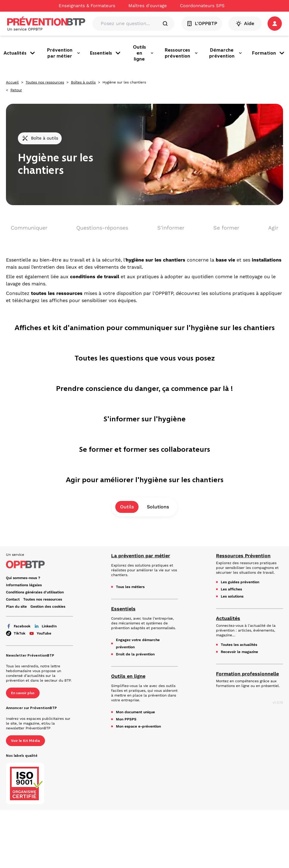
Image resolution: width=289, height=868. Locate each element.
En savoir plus (23, 693)
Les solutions (232, 596)
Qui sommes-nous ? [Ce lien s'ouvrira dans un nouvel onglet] (23, 578)
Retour (16, 90)
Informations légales (24, 585)
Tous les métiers (130, 587)
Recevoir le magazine (239, 652)
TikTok (16, 633)
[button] (275, 24)
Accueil (12, 82)
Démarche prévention (226, 53)
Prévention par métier (64, 53)
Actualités (20, 53)
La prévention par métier (141, 556)
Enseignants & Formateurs (87, 6)
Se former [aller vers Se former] (226, 228)
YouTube (40, 633)
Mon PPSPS (126, 719)
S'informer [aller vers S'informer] (171, 228)
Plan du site (16, 606)
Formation (269, 53)
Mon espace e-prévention (138, 726)
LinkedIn (45, 626)
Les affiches (231, 589)
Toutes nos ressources (45, 82)
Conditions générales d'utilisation (35, 592)
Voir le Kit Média (25, 741)
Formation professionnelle (247, 674)
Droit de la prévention (135, 654)
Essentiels (106, 53)
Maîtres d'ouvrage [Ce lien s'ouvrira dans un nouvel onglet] (148, 6)
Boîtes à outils (83, 82)
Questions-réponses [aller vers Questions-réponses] (102, 228)
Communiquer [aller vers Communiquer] (29, 228)
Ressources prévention (181, 53)
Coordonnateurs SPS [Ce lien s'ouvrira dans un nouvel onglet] (202, 6)
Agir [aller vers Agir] (273, 228)
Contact (13, 599)
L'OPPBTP (202, 24)
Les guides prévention (240, 582)
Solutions (158, 507)
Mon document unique (135, 712)
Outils (127, 507)
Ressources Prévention (243, 556)
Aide (245, 24)
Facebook (18, 626)
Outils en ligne (143, 53)
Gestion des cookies (48, 606)
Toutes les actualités (239, 645)
